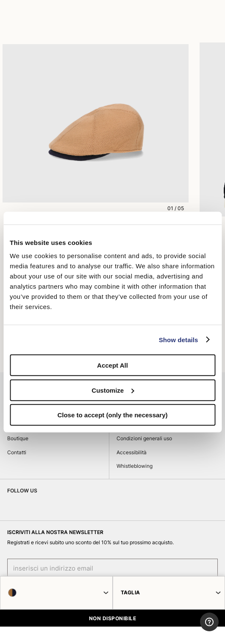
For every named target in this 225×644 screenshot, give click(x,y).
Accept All (112, 365)
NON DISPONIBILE (112, 618)
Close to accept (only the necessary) (112, 415)
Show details (179, 339)
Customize (113, 390)
